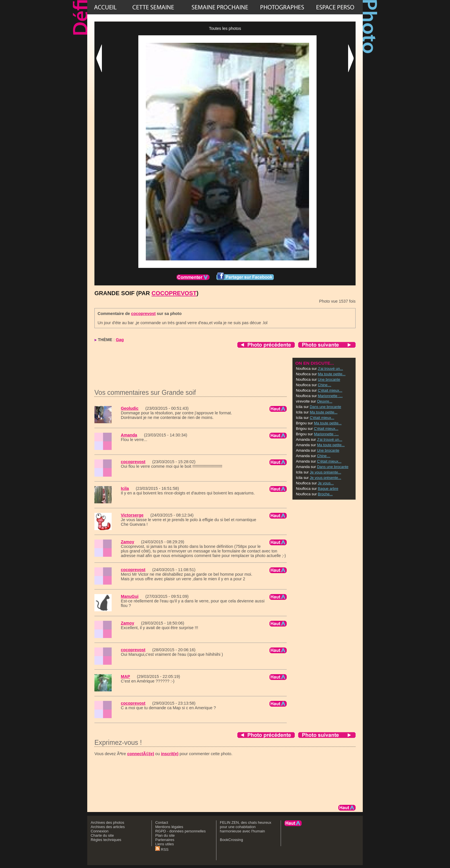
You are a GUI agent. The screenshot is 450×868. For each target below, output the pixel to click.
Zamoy (127, 542)
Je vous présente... (325, 472)
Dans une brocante (325, 407)
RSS (162, 849)
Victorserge (132, 515)
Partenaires (165, 840)
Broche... (325, 494)
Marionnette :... (330, 396)
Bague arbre (328, 489)
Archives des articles (108, 827)
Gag (120, 340)
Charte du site (102, 835)
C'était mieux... (330, 390)
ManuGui (130, 596)
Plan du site (165, 835)
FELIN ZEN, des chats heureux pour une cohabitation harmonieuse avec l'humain (246, 827)
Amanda (129, 435)
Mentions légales (169, 827)
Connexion (100, 831)
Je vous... (326, 483)
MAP (125, 676)
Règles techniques (106, 840)
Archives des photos (107, 822)
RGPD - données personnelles (181, 831)
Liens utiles (165, 844)
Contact (162, 822)
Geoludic (130, 408)
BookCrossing (231, 840)
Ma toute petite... (332, 374)
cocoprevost (174, 293)
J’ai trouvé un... (330, 369)
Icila (125, 488)
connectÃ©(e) (141, 754)
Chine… (324, 385)
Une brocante (329, 379)
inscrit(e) (170, 754)
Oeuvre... (324, 401)
